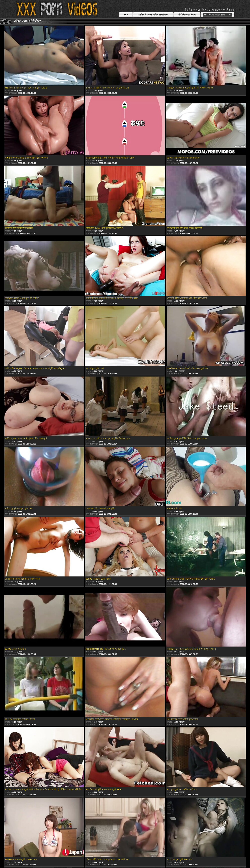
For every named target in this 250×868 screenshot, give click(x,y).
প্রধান (126, 15)
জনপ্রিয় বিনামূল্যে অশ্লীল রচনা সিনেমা (153, 15)
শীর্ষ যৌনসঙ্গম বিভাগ (187, 15)
